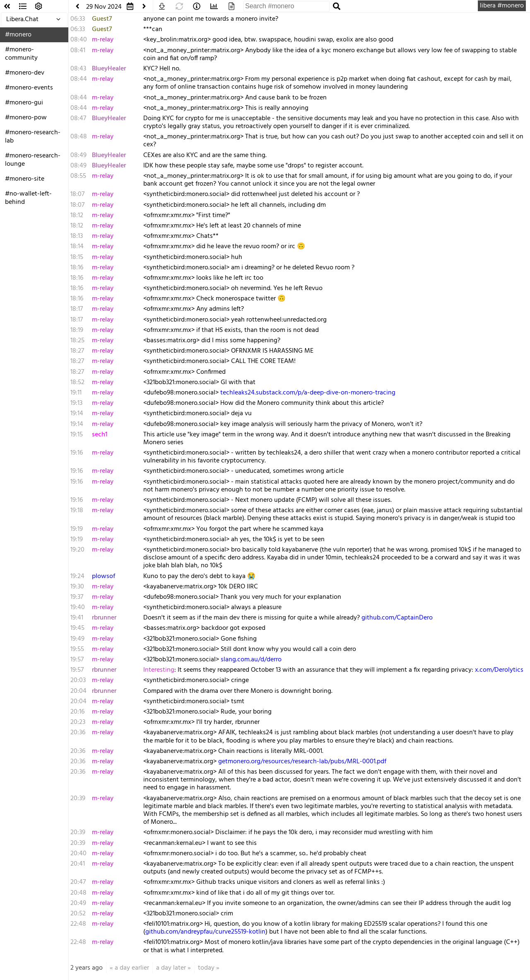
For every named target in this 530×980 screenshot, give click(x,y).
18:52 (77, 382)
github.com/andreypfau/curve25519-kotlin (205, 932)
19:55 (77, 649)
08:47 (78, 119)
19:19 (77, 529)
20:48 (78, 893)
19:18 (77, 511)
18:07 (77, 194)
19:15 (77, 435)
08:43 (78, 69)
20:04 (78, 691)
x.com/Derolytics (499, 670)
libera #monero (502, 6)
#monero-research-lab (33, 137)
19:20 (77, 550)
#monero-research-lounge (33, 160)
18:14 (77, 247)
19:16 (77, 453)
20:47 (78, 882)
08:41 (78, 51)
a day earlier (132, 968)
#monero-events (29, 88)
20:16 (77, 712)
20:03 (78, 680)
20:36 (78, 733)
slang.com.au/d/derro (251, 660)
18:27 (77, 351)
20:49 (78, 903)
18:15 (77, 257)
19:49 (77, 639)
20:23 (78, 722)
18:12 (77, 215)
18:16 (77, 268)
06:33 (78, 19)
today (206, 968)
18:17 (77, 309)
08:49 (78, 155)
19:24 (77, 576)
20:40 (78, 854)
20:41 (78, 864)
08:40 (79, 40)
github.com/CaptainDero (397, 618)
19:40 (78, 607)
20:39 (78, 799)
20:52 (78, 914)
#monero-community (21, 54)
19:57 (77, 660)
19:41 (77, 618)
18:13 (77, 236)
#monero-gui (24, 103)
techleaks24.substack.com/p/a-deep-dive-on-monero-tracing (308, 393)
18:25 (77, 341)
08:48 (79, 137)
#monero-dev (25, 73)
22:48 (78, 924)
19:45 (77, 628)
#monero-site (25, 179)
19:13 (76, 403)
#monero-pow (26, 118)
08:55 (78, 176)
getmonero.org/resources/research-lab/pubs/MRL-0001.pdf (302, 762)
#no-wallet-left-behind (28, 198)
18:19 (77, 330)
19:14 (77, 414)
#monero (18, 35)
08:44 (79, 79)
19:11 (76, 393)
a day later (171, 968)
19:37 (77, 597)
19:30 (77, 587)
